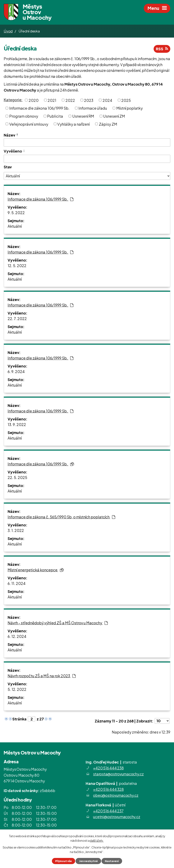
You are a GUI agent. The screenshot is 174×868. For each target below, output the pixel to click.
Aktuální (15, 226)
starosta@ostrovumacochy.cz (118, 774)
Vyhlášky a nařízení (73, 124)
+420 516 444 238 (108, 768)
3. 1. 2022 (16, 530)
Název (9, 135)
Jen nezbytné (88, 861)
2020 (34, 100)
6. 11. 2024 (17, 583)
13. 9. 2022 (17, 424)
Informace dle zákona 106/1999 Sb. (39, 108)
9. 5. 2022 (16, 213)
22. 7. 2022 (17, 319)
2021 (52, 100)
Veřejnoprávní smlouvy (29, 124)
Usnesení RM (83, 116)
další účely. (97, 840)
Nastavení (112, 861)
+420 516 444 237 (108, 811)
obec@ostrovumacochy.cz (116, 795)
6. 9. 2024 (16, 371)
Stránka (19, 719)
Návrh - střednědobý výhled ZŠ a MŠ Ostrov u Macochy (58, 623)
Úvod (8, 31)
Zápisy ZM (108, 124)
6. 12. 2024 (17, 636)
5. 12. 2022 (17, 689)
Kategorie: (13, 100)
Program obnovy (24, 116)
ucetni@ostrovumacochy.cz (117, 817)
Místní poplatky (130, 108)
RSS (162, 49)
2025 (126, 100)
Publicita (55, 116)
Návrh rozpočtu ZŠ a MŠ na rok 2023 (42, 676)
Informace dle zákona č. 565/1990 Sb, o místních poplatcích (61, 517)
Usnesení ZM (114, 116)
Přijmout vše (64, 861)
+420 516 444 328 (108, 789)
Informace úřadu (93, 108)
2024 (107, 100)
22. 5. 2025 (17, 477)
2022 (70, 100)
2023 (89, 100)
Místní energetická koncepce (36, 570)
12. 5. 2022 (17, 266)
